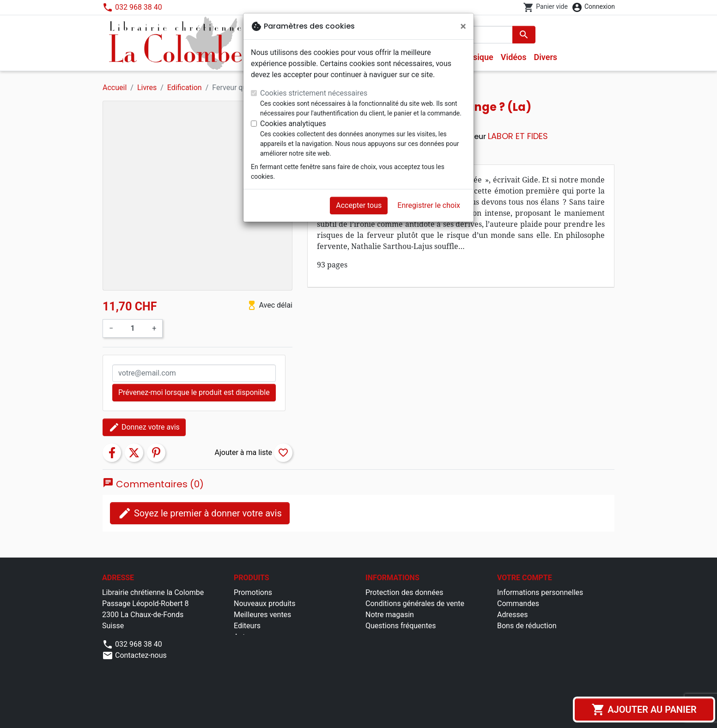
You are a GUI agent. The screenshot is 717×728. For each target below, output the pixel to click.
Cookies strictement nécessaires (314, 93)
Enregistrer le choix (429, 205)
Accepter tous (359, 205)
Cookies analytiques (293, 124)
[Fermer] (463, 26)
